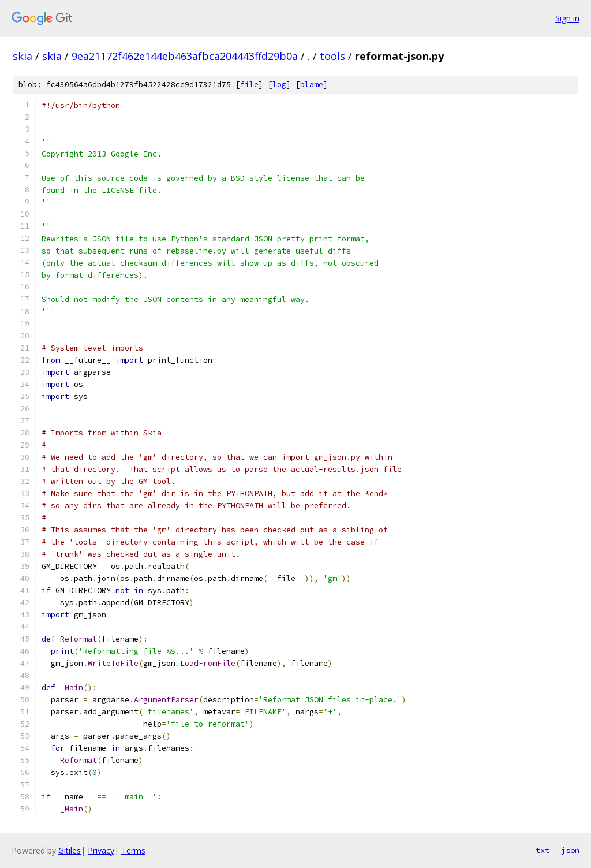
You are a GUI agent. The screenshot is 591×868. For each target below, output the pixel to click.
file (249, 85)
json (570, 850)
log (279, 85)
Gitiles (70, 850)
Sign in (567, 18)
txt (543, 850)
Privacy (101, 850)
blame (312, 85)
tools (332, 56)
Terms (133, 850)
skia (23, 56)
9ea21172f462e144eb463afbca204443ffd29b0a (185, 56)
